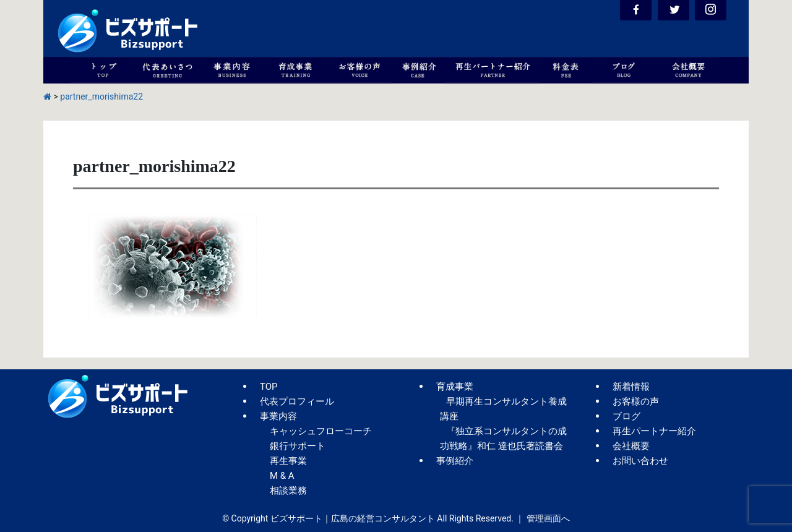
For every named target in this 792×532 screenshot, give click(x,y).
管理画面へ (548, 518)
